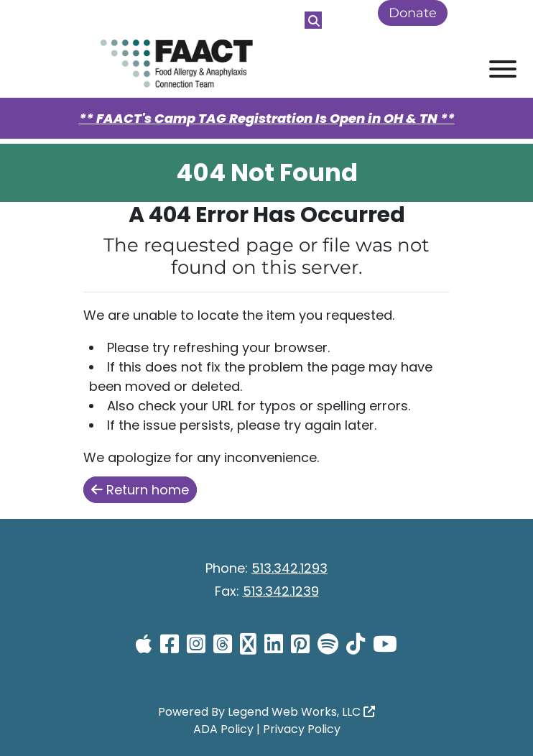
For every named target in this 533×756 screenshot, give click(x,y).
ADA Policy (223, 729)
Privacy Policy (302, 729)
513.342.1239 (281, 591)
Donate (413, 13)
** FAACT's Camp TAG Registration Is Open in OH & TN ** (267, 118)
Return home (140, 490)
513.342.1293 (289, 568)
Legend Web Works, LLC (301, 712)
